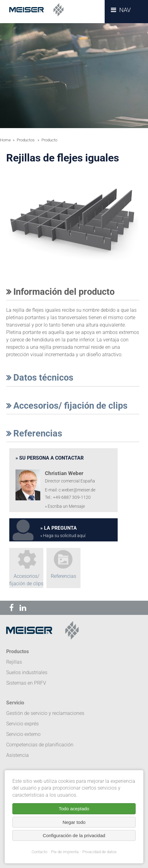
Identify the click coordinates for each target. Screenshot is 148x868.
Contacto (39, 852)
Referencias (34, 433)
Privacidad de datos (100, 852)
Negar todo (74, 822)
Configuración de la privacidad (74, 835)
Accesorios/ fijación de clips (67, 406)
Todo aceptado (74, 809)
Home (5, 140)
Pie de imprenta (65, 852)
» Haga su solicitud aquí (63, 536)
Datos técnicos (40, 378)
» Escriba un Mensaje (65, 506)
